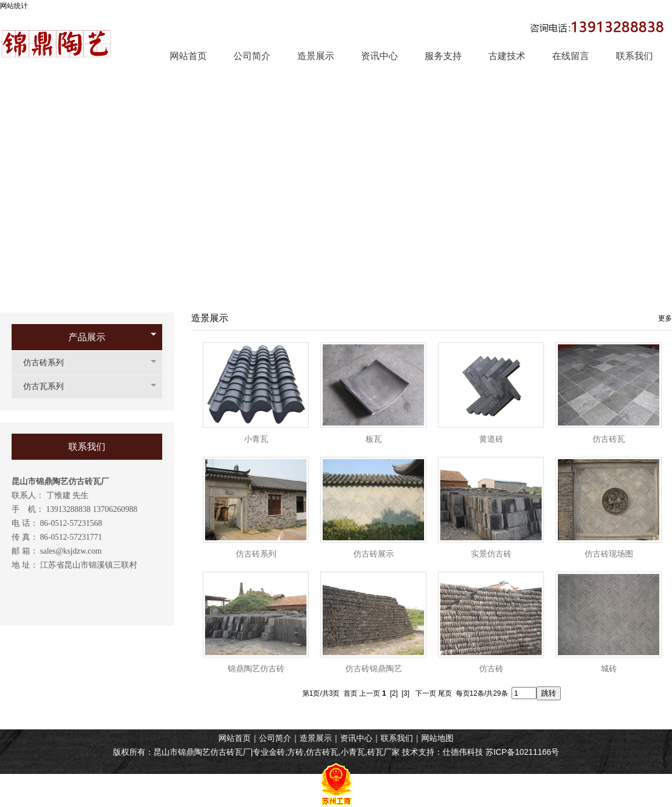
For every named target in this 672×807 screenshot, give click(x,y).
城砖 (609, 669)
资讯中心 (356, 738)
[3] (405, 693)
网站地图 (437, 738)
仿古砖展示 (374, 554)
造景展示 (316, 738)
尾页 (445, 693)
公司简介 (275, 738)
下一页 (426, 693)
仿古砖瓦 (609, 439)
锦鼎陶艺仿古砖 (256, 669)
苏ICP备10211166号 (523, 752)
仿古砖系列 (49, 363)
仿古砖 (491, 669)
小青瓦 (256, 439)
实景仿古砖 (491, 554)
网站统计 (14, 6)
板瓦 (374, 439)
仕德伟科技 (463, 752)
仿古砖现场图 (609, 554)
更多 (665, 318)
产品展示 (87, 337)
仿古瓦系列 (49, 386)
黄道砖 (491, 439)
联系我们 (397, 738)
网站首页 (235, 738)
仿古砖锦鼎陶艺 (374, 669)
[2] (394, 693)
